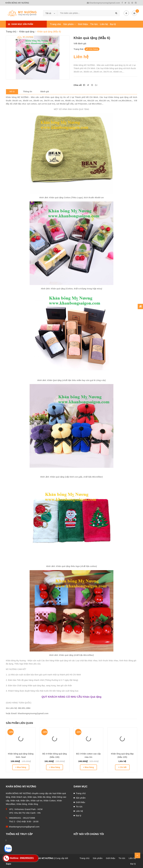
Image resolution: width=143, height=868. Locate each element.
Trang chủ (55, 24)
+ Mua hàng (21, 767)
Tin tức (94, 24)
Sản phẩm (70, 24)
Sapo (9, 864)
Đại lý (113, 24)
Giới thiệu (83, 24)
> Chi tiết (122, 767)
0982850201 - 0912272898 (22, 818)
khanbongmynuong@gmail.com (104, 3)
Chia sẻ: (78, 85)
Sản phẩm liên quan (19, 723)
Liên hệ (104, 24)
